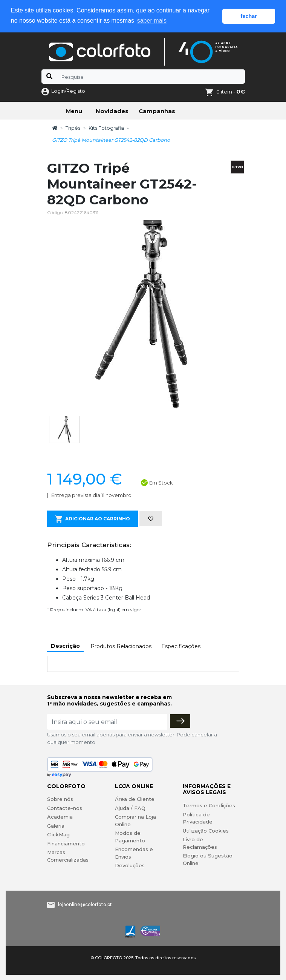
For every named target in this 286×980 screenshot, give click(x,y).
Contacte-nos (65, 808)
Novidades (112, 111)
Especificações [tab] (181, 646)
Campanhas (157, 111)
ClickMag (58, 834)
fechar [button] (249, 16)
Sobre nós (60, 799)
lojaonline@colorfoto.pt (85, 904)
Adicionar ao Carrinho (93, 519)
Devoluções (130, 865)
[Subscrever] (180, 721)
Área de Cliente (135, 799)
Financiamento (66, 844)
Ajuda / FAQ (130, 808)
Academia (60, 817)
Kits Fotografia (106, 127)
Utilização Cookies (206, 830)
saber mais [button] (152, 21)
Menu (74, 111)
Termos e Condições (209, 805)
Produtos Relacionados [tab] (121, 646)
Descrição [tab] (65, 646)
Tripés (73, 127)
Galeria (56, 826)
